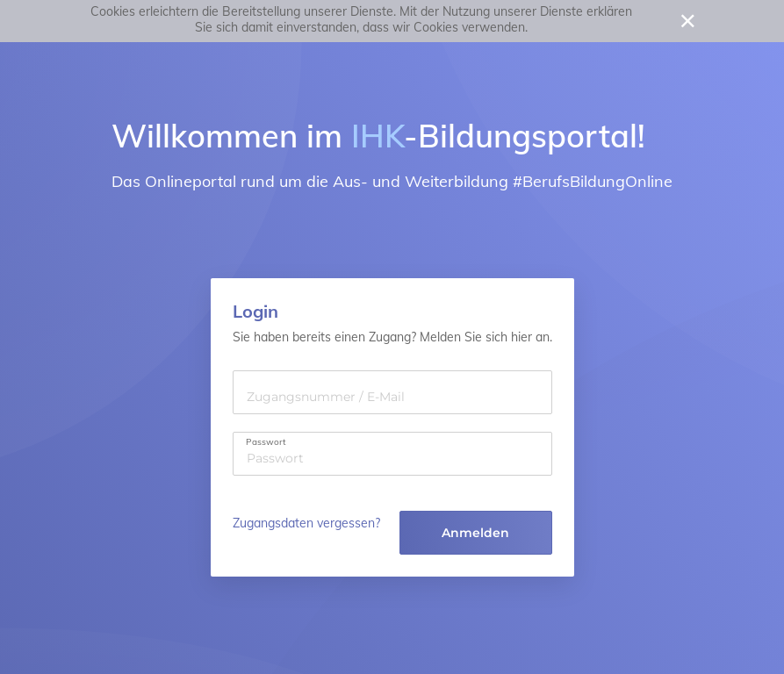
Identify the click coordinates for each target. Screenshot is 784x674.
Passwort (266, 442)
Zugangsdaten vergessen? (306, 523)
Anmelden (475, 533)
